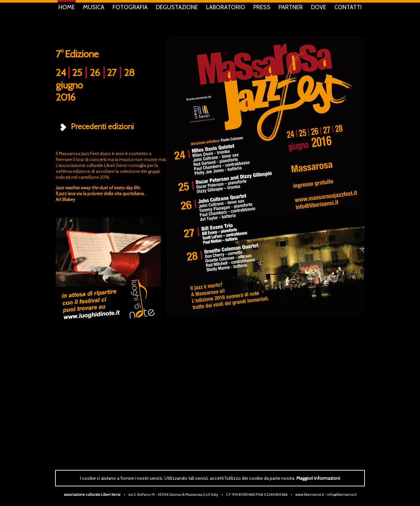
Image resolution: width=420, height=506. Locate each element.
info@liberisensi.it (342, 495)
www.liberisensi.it (310, 495)
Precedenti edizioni (96, 126)
